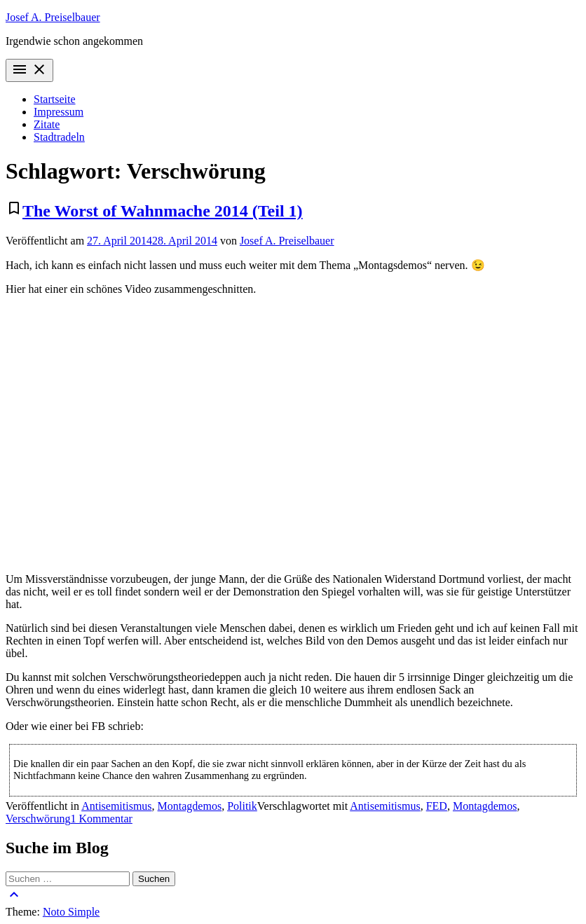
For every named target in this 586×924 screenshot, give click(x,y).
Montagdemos (190, 806)
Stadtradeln (59, 137)
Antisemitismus (116, 806)
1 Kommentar (101, 819)
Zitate (47, 124)
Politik (242, 806)
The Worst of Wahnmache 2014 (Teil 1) (163, 211)
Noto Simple (71, 912)
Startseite (55, 99)
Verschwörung (38, 819)
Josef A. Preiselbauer (53, 17)
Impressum (59, 112)
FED (437, 806)
